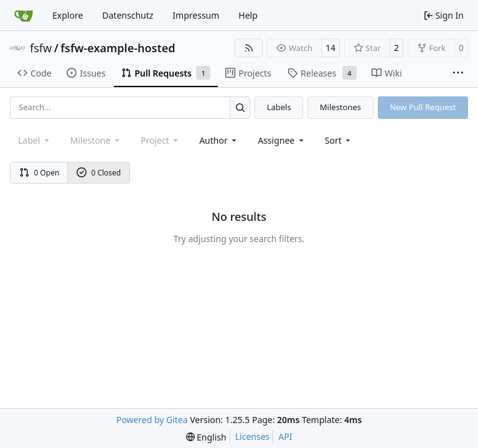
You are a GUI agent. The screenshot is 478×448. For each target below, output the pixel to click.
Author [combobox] (219, 140)
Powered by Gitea (152, 420)
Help (248, 15)
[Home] (24, 16)
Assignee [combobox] (282, 140)
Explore (68, 15)
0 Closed (99, 173)
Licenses (253, 436)
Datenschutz (128, 15)
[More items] (458, 73)
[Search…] (240, 107)
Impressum (196, 15)
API (285, 436)
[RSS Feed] (249, 48)
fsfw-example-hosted (118, 48)
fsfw (41, 48)
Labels (279, 107)
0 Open (40, 173)
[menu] (339, 140)
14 (330, 48)
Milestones (340, 107)
